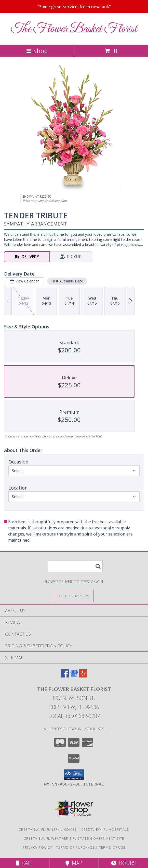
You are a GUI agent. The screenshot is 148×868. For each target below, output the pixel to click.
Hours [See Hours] (123, 863)
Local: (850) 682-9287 (74, 716)
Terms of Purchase (76, 847)
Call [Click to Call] (25, 863)
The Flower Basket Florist (74, 29)
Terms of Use (112, 847)
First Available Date (67, 281)
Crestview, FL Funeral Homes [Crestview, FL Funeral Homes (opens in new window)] (48, 829)
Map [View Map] (74, 863)
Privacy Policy (37, 847)
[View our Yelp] (83, 676)
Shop (37, 51)
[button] (74, 775)
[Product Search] (75, 566)
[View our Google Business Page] (74, 676)
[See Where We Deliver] (74, 596)
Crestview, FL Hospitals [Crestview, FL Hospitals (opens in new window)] (105, 829)
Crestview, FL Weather (46, 838)
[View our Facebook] (65, 676)
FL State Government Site (99, 838)
